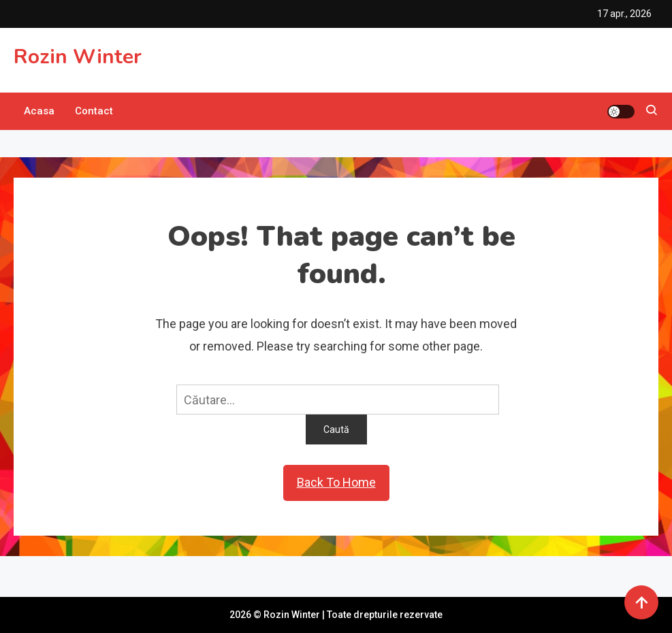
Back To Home (336, 482)
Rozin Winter (78, 57)
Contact (94, 111)
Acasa (39, 111)
